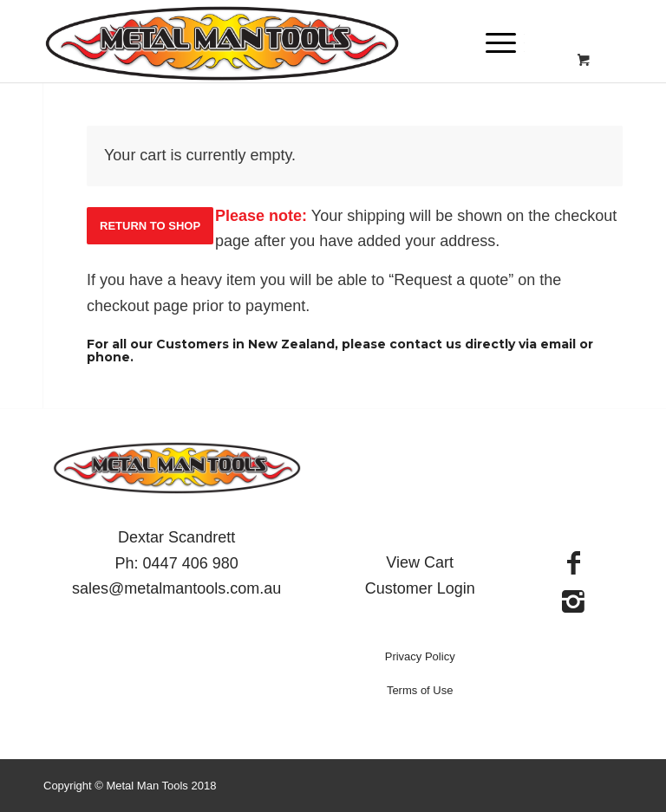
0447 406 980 (191, 563)
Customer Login (420, 588)
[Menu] (492, 43)
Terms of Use (420, 690)
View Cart (420, 562)
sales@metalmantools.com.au (176, 588)
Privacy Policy (420, 656)
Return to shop (150, 226)
